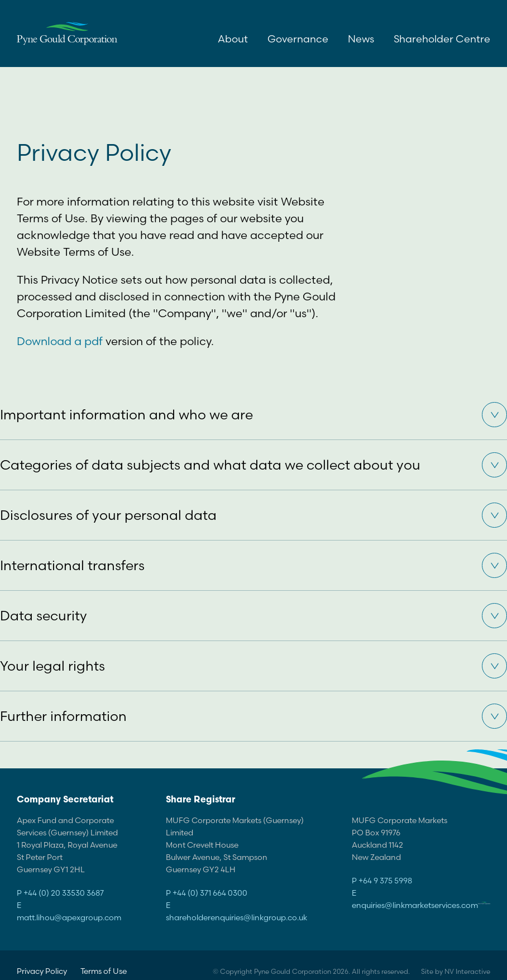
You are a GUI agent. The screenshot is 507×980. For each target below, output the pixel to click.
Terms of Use (104, 971)
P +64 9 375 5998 (382, 881)
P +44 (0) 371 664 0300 (207, 893)
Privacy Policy (42, 971)
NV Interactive (467, 971)
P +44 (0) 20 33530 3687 (60, 893)
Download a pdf (60, 341)
